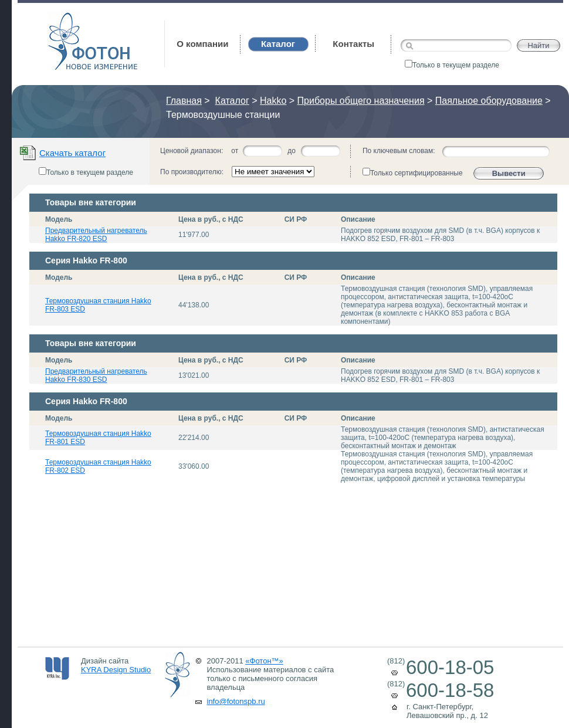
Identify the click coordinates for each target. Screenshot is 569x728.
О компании (202, 44)
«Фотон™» (264, 661)
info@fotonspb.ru (236, 701)
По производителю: (192, 172)
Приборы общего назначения (361, 101)
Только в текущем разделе (452, 65)
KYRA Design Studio (116, 670)
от (235, 151)
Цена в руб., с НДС (211, 219)
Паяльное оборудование (489, 101)
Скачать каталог (72, 153)
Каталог (232, 101)
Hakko (273, 101)
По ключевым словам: (399, 151)
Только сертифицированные (413, 172)
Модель (59, 219)
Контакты (353, 44)
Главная (184, 101)
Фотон (64, 18)
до (292, 151)
